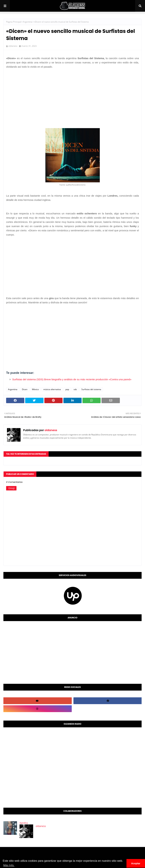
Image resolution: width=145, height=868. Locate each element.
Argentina (28, 22)
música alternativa (52, 389)
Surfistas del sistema (91, 389)
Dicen (25, 389)
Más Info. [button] (9, 865)
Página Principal (14, 22)
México (35, 389)
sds (75, 389)
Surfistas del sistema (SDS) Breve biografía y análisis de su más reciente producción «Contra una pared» (72, 379)
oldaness (13, 46)
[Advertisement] (72, 95)
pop (67, 389)
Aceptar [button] (136, 863)
